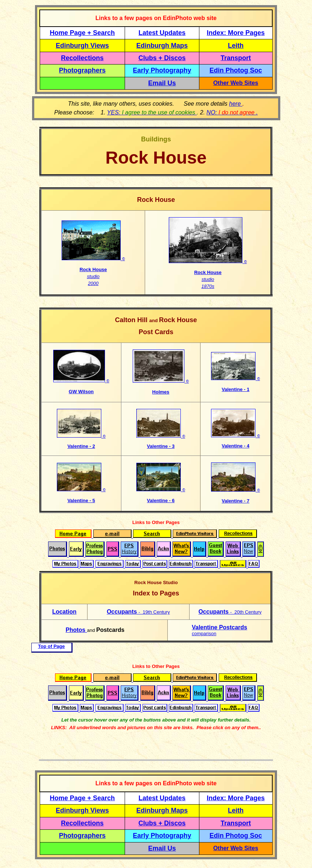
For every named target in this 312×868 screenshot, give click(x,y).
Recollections (82, 58)
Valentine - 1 (235, 389)
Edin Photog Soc (236, 70)
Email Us (162, 83)
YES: (152, 112)
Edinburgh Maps (162, 46)
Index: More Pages (236, 33)
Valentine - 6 (161, 501)
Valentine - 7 (235, 501)
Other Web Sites (236, 83)
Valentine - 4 (235, 446)
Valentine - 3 (161, 446)
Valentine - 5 (81, 501)
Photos (76, 630)
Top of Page (51, 646)
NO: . (232, 112)
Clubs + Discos (162, 58)
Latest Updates (162, 33)
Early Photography (162, 70)
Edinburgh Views (82, 46)
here (236, 104)
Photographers (82, 70)
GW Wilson (81, 392)
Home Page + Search (83, 33)
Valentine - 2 (81, 446)
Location (64, 612)
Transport (236, 58)
